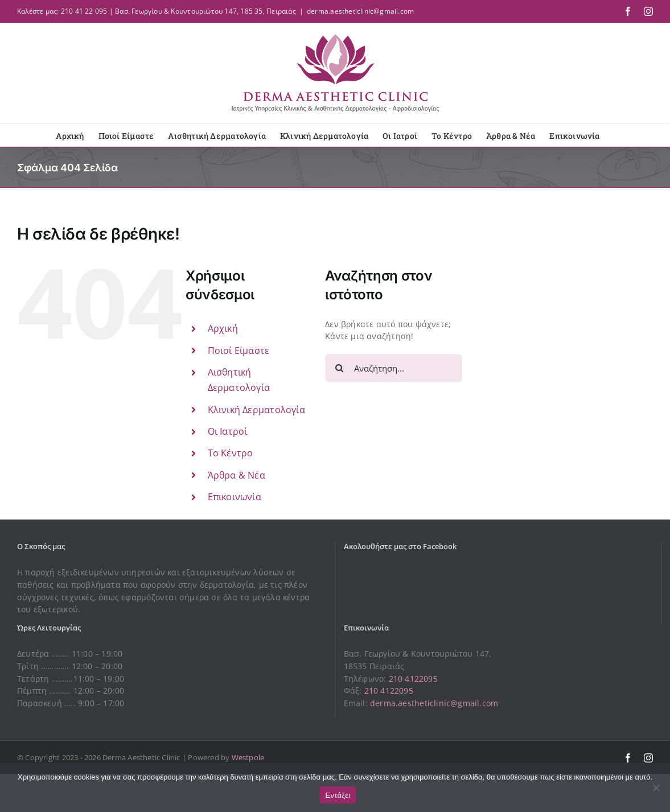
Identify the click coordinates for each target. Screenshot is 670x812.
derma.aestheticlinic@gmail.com (360, 11)
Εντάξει (338, 795)
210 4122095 (413, 679)
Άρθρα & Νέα (237, 475)
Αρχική (223, 328)
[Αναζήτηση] (339, 368)
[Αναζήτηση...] (394, 368)
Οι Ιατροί (228, 431)
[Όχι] (656, 788)
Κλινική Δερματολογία (256, 410)
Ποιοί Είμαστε (239, 351)
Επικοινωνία (235, 497)
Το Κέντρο (231, 453)
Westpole (248, 757)
